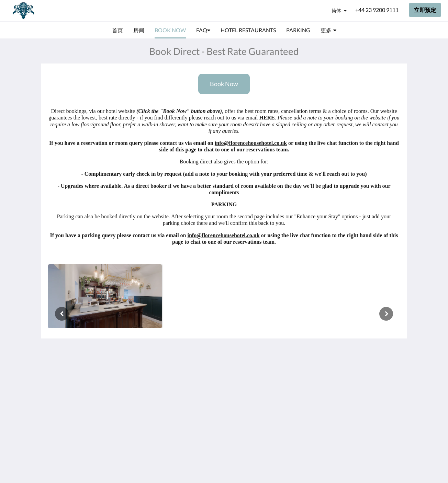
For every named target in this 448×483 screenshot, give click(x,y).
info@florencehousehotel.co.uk (251, 143)
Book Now (224, 84)
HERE (267, 118)
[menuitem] (117, 30)
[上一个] (62, 314)
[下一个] (386, 314)
